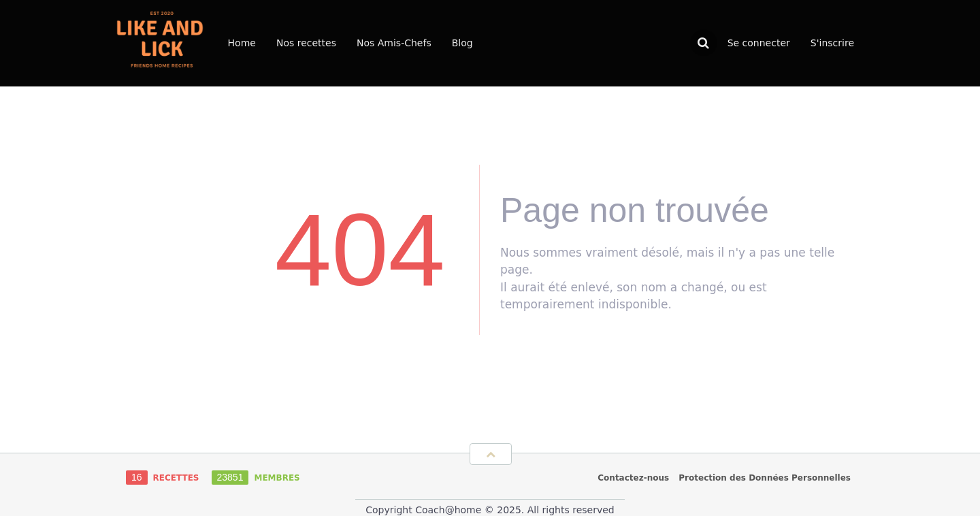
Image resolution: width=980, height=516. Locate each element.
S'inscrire (832, 43)
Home (242, 43)
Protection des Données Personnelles (765, 478)
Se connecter (759, 43)
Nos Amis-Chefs (394, 43)
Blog (462, 43)
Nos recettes (306, 43)
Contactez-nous (633, 478)
